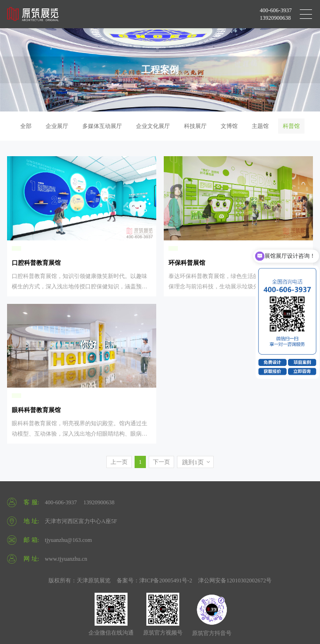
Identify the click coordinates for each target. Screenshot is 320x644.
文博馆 (229, 126)
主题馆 (260, 126)
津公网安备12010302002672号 (235, 580)
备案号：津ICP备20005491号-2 (155, 580)
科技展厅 (195, 126)
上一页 (119, 462)
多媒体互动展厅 (102, 126)
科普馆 (291, 126)
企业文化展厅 (153, 126)
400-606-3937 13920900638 (276, 14)
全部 (26, 126)
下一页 (161, 462)
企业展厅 (57, 126)
